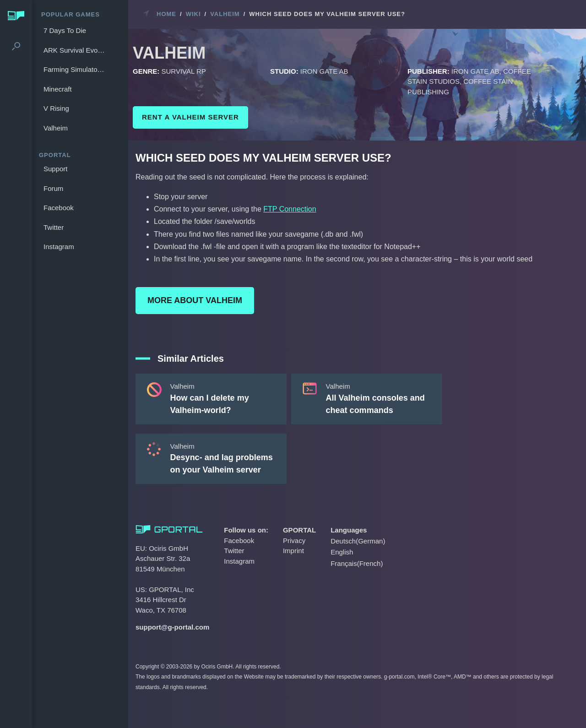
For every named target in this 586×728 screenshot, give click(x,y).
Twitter (54, 227)
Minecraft (58, 89)
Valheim (56, 128)
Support (56, 169)
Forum (53, 188)
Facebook (59, 208)
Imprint (293, 551)
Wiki (193, 14)
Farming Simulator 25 (76, 69)
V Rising (56, 108)
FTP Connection (290, 209)
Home (166, 14)
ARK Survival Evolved (76, 50)
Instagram (59, 247)
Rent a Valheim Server (190, 117)
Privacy (294, 541)
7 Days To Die (65, 30)
